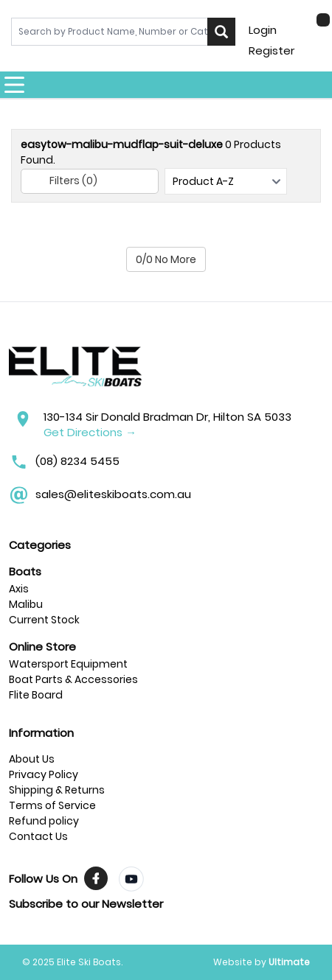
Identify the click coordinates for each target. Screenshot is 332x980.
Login (263, 30)
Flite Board (36, 695)
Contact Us (38, 836)
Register (272, 50)
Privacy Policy (44, 774)
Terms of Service (52, 805)
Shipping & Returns (57, 790)
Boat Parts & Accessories (73, 679)
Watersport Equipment (68, 664)
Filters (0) (63, 181)
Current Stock (44, 620)
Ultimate (289, 962)
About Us (32, 759)
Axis (19, 589)
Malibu (26, 604)
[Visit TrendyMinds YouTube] (131, 879)
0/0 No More (166, 259)
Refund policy (44, 821)
